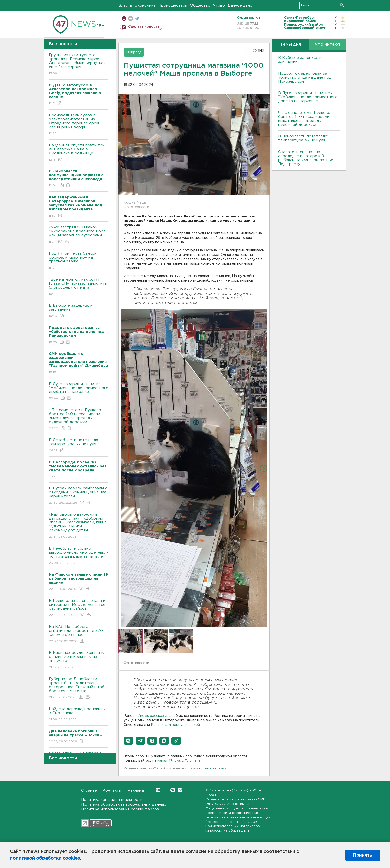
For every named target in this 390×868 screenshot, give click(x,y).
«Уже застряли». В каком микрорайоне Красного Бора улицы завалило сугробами (79, 235)
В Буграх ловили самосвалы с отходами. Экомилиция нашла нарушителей (79, 496)
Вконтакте (158, 790)
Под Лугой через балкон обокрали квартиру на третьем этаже (79, 261)
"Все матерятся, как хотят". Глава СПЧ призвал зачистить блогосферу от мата (79, 287)
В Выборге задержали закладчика (79, 311)
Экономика (145, 6)
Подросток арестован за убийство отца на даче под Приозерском (305, 77)
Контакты (112, 791)
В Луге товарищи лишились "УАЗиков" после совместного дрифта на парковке (79, 391)
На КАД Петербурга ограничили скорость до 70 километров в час (79, 634)
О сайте (89, 791)
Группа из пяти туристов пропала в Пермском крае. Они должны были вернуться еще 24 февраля (79, 65)
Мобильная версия (124, 19)
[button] (128, 741)
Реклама (136, 791)
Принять (363, 855)
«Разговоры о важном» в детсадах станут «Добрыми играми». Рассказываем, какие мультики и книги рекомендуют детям (79, 526)
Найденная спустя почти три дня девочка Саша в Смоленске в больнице (79, 153)
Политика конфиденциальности (112, 800)
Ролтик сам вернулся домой (175, 725)
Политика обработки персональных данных (124, 804)
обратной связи (213, 768)
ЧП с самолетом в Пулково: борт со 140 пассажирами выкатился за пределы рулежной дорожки (79, 419)
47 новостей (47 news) (229, 791)
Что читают (328, 45)
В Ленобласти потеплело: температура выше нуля (79, 446)
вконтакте (130, 19)
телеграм (137, 19)
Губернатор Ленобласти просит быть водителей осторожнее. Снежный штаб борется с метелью (79, 688)
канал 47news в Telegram (179, 761)
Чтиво (219, 6)
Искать (342, 5)
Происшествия (173, 6)
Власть (125, 6)
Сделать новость (144, 27)
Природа (134, 52)
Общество (200, 6)
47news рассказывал (154, 716)
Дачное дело (240, 6)
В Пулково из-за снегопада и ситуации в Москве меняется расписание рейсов (79, 608)
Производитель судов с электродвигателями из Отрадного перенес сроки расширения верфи (79, 125)
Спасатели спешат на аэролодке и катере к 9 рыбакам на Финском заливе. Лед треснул (306, 158)
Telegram (180, 790)
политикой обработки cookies (45, 858)
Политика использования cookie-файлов (120, 809)
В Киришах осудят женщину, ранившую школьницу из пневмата (79, 660)
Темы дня (290, 45)
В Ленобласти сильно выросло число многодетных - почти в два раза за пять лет (79, 556)
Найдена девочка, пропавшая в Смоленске (79, 715)
